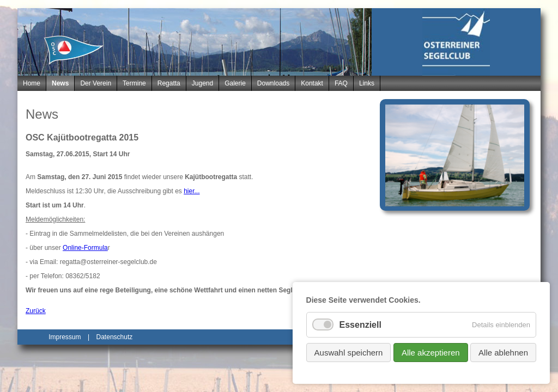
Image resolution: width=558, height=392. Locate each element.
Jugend (202, 83)
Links (367, 83)
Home (32, 83)
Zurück (36, 311)
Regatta (169, 83)
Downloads (273, 83)
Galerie (235, 83)
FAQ (341, 83)
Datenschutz (115, 337)
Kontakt (312, 83)
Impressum (65, 337)
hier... (192, 191)
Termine (134, 83)
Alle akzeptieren (431, 353)
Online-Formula (85, 248)
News (60, 83)
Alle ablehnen (503, 353)
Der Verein (96, 83)
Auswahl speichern (349, 353)
